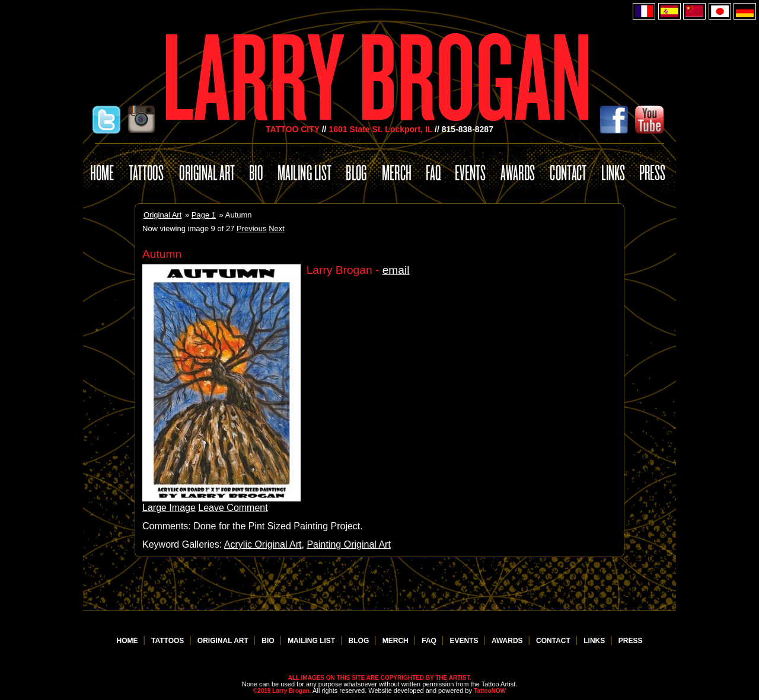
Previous (252, 228)
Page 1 (204, 215)
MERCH (396, 641)
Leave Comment (233, 508)
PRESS (631, 641)
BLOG (360, 641)
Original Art (162, 215)
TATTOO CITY (293, 129)
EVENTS (465, 641)
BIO (269, 641)
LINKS (595, 641)
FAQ (430, 641)
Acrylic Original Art (263, 544)
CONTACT (554, 641)
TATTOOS (169, 641)
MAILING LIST (312, 641)
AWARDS (508, 641)
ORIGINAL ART (224, 641)
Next (277, 228)
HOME (128, 641)
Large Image (169, 508)
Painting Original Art (348, 544)
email (396, 270)
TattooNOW (490, 691)
